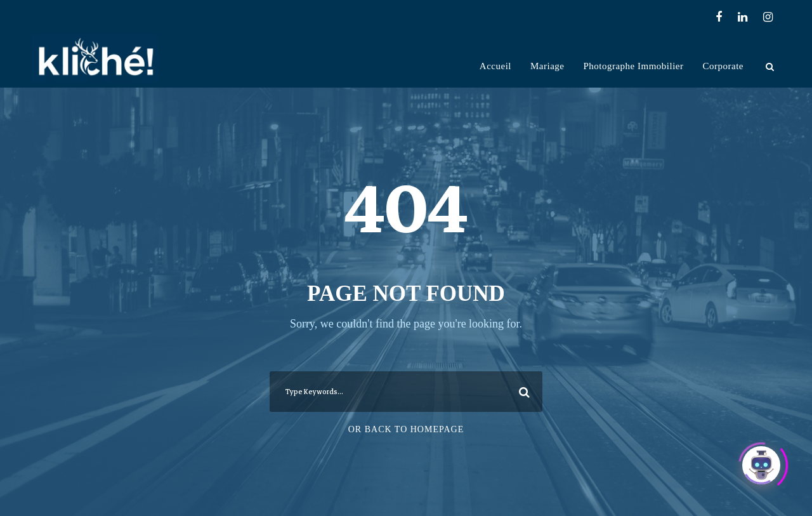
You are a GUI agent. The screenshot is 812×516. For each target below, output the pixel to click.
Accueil (495, 66)
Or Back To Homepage (406, 429)
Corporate (723, 66)
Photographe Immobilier (633, 66)
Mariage (547, 66)
